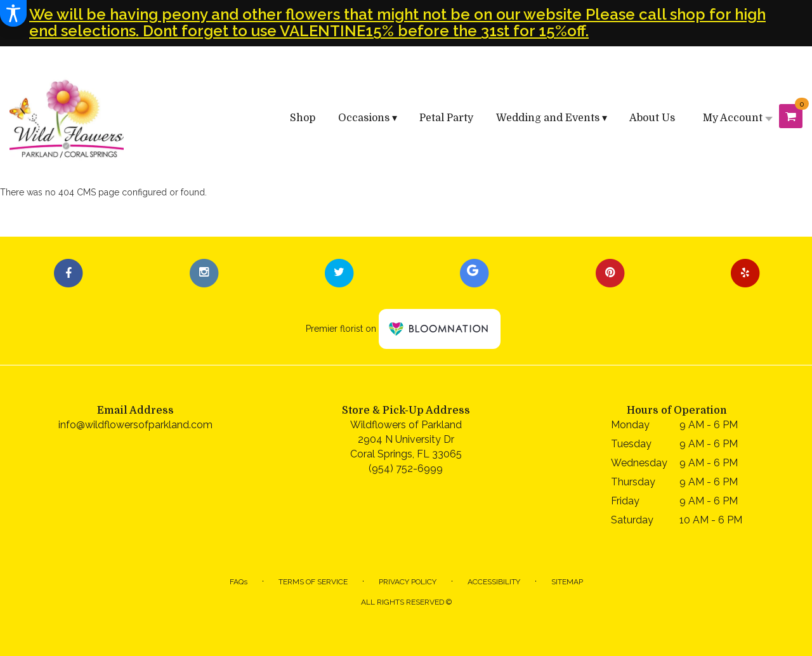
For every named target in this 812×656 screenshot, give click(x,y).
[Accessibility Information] (13, 13)
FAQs (239, 582)
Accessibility (494, 582)
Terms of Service (313, 582)
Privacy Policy (408, 582)
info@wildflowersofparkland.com (135, 425)
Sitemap (567, 582)
